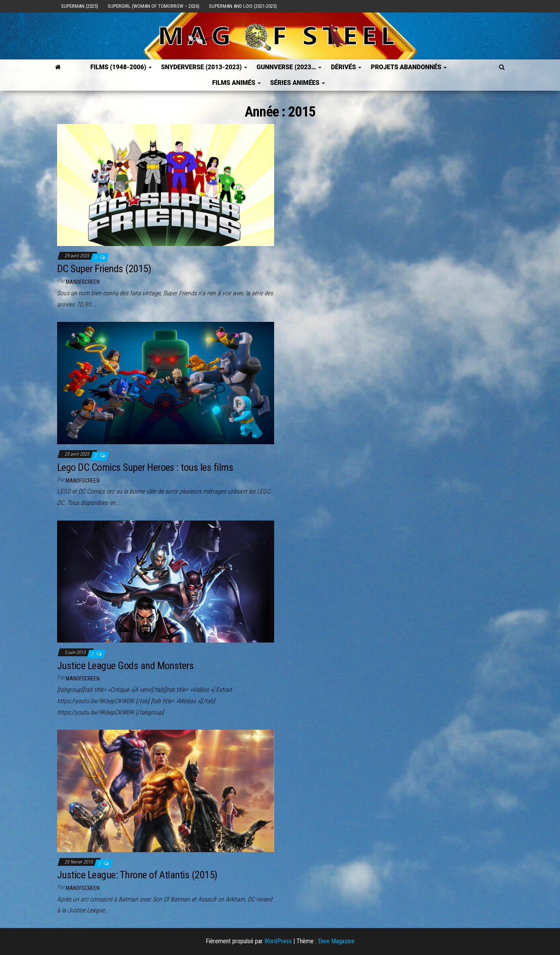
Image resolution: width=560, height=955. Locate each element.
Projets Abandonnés (409, 67)
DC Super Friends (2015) (104, 269)
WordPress (278, 941)
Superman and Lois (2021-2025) (243, 6)
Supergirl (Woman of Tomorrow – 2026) (153, 6)
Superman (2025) (80, 6)
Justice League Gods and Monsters (125, 666)
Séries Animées (298, 83)
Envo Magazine (336, 941)
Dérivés (346, 67)
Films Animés (236, 83)
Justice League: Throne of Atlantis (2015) (137, 875)
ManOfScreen (83, 282)
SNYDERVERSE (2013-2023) (204, 67)
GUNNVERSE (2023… (289, 67)
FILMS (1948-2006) (121, 67)
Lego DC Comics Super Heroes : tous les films (145, 467)
